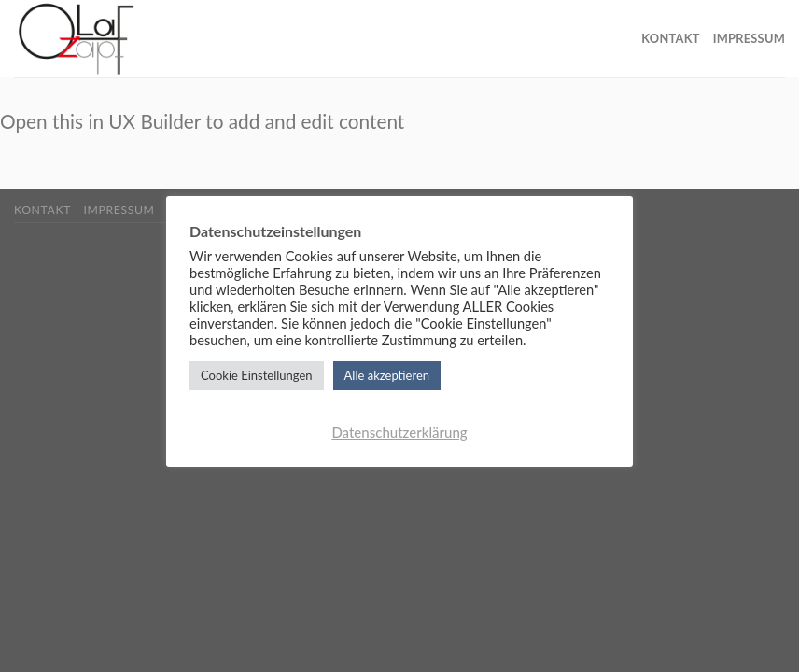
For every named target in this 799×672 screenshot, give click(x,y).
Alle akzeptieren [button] (387, 375)
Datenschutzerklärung (399, 432)
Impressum (749, 38)
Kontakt (670, 38)
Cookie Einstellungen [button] (257, 375)
